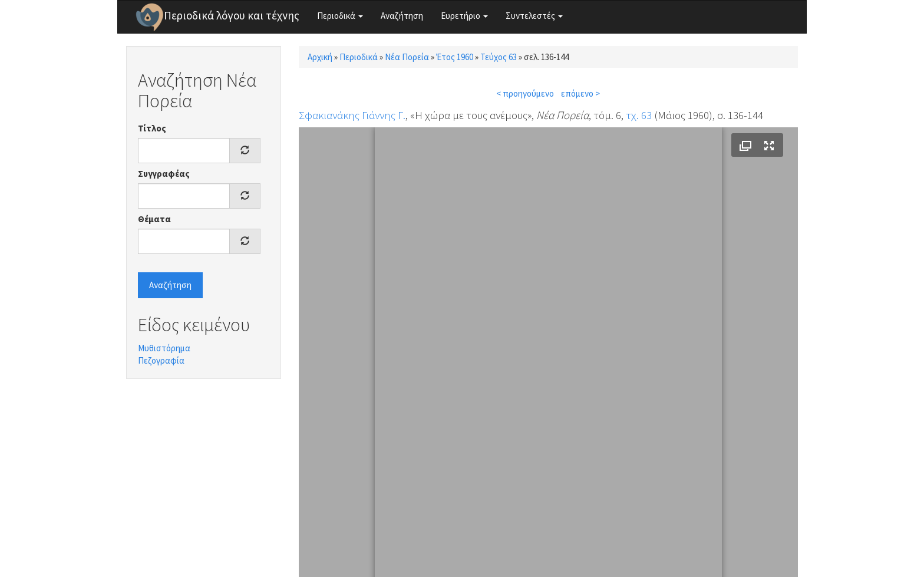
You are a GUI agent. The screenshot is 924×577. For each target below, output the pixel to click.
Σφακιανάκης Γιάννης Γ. (352, 115)
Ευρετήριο (464, 16)
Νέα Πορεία (407, 57)
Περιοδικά (340, 16)
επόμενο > (580, 93)
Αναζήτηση (402, 16)
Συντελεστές (534, 16)
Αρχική (320, 57)
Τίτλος (152, 128)
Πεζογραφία (161, 360)
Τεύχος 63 (499, 57)
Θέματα (154, 219)
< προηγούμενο (525, 93)
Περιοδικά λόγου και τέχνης (232, 15)
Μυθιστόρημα (164, 348)
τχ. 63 (639, 115)
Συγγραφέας (164, 174)
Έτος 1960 (455, 57)
